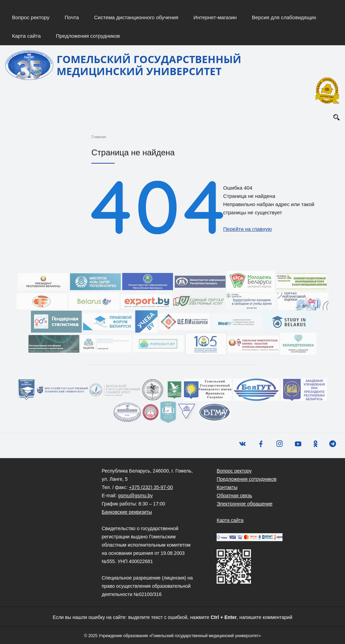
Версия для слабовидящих (284, 17)
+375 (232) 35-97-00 (151, 487)
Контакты (227, 487)
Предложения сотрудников (88, 36)
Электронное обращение (245, 504)
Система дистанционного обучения (136, 17)
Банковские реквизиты (127, 512)
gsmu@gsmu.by (135, 496)
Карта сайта (26, 36)
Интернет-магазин (215, 17)
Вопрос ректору (31, 17)
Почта (72, 17)
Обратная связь (234, 496)
